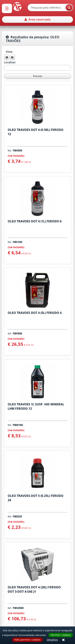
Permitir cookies (61, 635)
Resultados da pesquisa (33, 39)
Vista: (10, 52)
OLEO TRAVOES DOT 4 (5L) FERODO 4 (35, 313)
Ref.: (15, 151)
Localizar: (10, 62)
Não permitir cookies (27, 640)
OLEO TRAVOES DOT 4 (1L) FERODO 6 (35, 221)
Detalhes (52, 640)
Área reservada (37, 19)
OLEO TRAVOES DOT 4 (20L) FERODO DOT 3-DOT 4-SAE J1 (34, 589)
